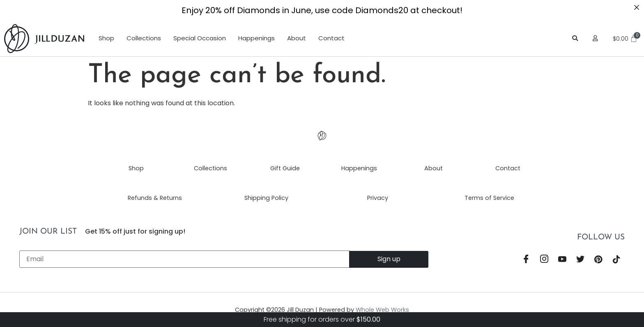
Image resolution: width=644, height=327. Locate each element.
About (297, 38)
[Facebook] (526, 260)
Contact (331, 38)
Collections (144, 38)
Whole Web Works (382, 310)
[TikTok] (616, 260)
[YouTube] (562, 260)
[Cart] (626, 39)
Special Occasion (200, 38)
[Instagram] (544, 260)
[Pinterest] (598, 260)
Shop (106, 38)
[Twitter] (580, 260)
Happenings (256, 38)
